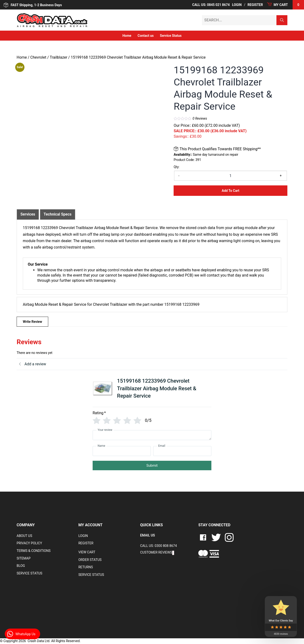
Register (255, 5)
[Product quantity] (230, 176)
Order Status (90, 560)
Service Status (171, 36)
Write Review (32, 322)
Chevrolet (38, 57)
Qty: (176, 167)
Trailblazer (59, 57)
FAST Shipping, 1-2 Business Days (33, 5)
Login (237, 5)
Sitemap (24, 558)
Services (28, 214)
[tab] (28, 214)
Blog (21, 566)
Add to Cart (231, 191)
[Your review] (152, 435)
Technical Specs (58, 214)
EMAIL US (147, 535)
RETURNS (86, 567)
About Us (24, 536)
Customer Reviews (156, 552)
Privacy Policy (29, 543)
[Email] (182, 451)
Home (127, 36)
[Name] (122, 451)
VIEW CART (87, 552)
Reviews (200, 118)
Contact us (146, 36)
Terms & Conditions (34, 551)
